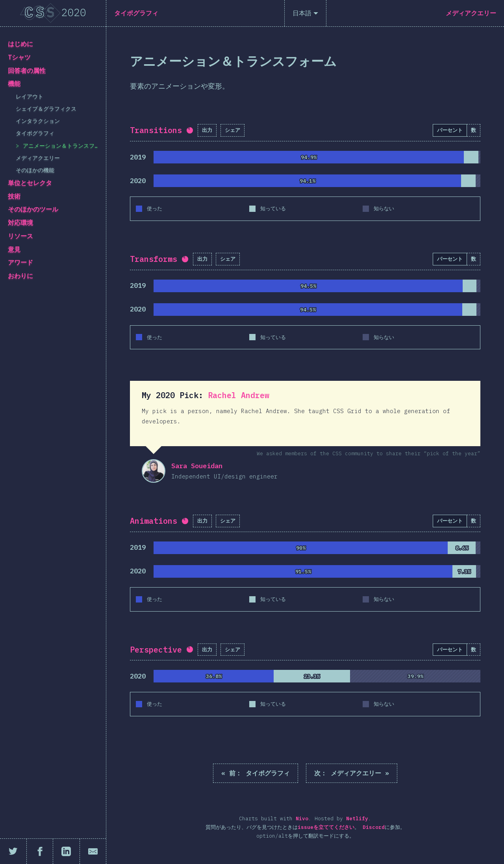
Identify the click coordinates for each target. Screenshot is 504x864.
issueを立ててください (326, 827)
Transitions (156, 130)
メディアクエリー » (352, 773)
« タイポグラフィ (256, 773)
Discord (374, 827)
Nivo (302, 819)
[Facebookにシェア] (40, 851)
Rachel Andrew (239, 395)
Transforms (154, 259)
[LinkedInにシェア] (67, 851)
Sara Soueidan (154, 471)
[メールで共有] (93, 851)
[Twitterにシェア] (13, 851)
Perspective (156, 650)
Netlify (357, 819)
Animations (154, 521)
